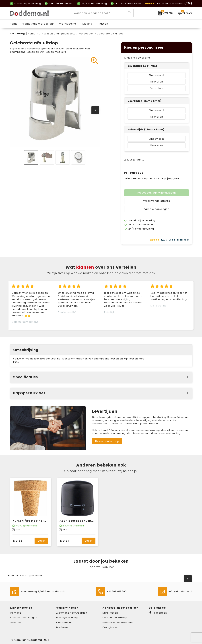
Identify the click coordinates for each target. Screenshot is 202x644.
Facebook (158, 613)
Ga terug (19, 33)
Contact (15, 613)
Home (32, 34)
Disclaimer (63, 627)
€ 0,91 (64, 541)
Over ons (16, 622)
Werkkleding (68, 24)
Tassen (103, 24)
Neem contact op (107, 441)
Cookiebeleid (65, 622)
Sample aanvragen (157, 209)
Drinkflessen (110, 613)
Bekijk (41, 541)
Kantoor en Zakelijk (115, 618)
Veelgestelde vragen (24, 618)
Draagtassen (111, 627)
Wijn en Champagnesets (60, 34)
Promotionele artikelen (37, 24)
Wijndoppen (86, 34)
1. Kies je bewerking (137, 58)
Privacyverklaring (67, 618)
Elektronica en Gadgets (118, 622)
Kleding (87, 24)
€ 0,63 (17, 541)
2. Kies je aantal (135, 160)
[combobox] (99, 13)
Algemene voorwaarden (72, 613)
